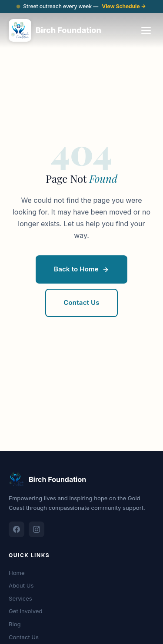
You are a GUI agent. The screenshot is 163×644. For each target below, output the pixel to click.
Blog (15, 624)
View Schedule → (124, 6)
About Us (21, 585)
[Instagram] (37, 529)
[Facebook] (17, 529)
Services (20, 598)
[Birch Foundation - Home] (55, 30)
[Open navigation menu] (146, 30)
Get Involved (25, 611)
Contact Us (24, 637)
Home (17, 573)
